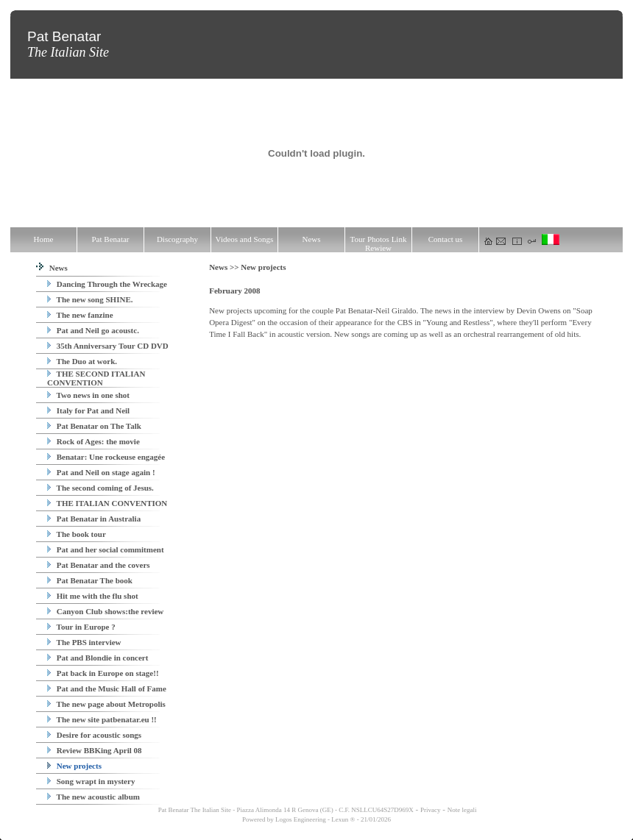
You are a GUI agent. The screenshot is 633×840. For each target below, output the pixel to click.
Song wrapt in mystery (91, 781)
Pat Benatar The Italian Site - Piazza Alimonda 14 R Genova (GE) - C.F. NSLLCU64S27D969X (285, 810)
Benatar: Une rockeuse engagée (106, 457)
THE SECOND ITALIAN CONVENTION (96, 378)
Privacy (431, 810)
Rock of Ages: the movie (93, 441)
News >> (225, 267)
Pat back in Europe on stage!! (103, 673)
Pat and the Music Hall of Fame (107, 688)
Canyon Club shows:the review (105, 611)
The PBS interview (84, 642)
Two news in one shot (88, 395)
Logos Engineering (301, 819)
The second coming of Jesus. (100, 488)
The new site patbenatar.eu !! (102, 719)
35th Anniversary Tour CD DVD (108, 346)
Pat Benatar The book (90, 580)
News (52, 268)
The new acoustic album (93, 797)
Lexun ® (343, 819)
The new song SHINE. (90, 299)
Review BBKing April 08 (95, 750)
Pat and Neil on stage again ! (101, 472)
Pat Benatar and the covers (99, 565)
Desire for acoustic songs (94, 735)
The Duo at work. (82, 361)
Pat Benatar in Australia (94, 519)
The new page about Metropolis (106, 704)
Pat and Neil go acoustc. (93, 330)
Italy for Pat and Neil (88, 410)
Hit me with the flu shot (93, 596)
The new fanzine (80, 315)
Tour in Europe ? (81, 627)
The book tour (77, 534)
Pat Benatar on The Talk (94, 426)
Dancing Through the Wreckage (107, 284)
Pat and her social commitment (106, 549)
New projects (74, 766)
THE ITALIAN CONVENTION (107, 503)
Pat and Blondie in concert (98, 658)
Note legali (462, 810)
